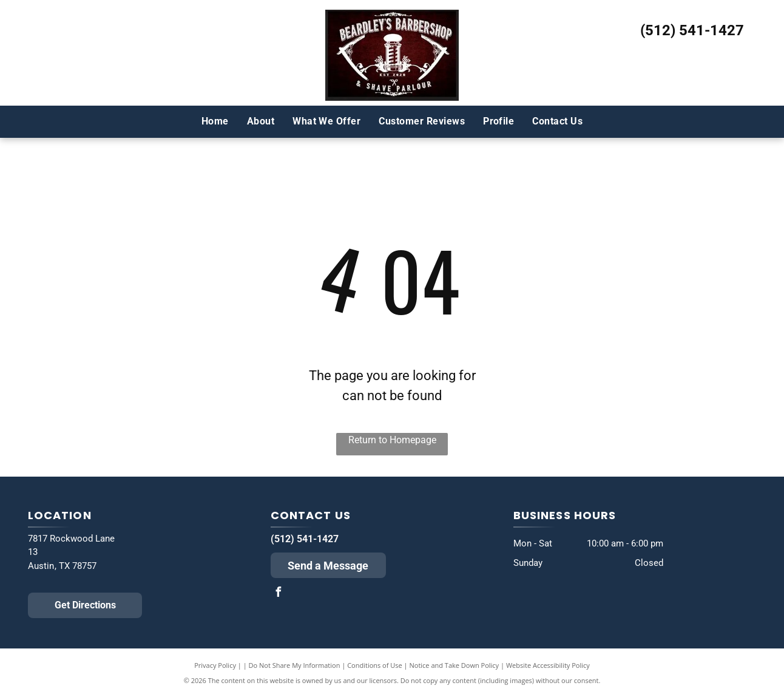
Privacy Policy (215, 665)
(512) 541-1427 (692, 30)
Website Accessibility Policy (548, 665)
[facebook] (279, 594)
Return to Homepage (392, 440)
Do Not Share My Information (295, 665)
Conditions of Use (375, 665)
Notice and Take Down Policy (455, 665)
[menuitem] (215, 121)
